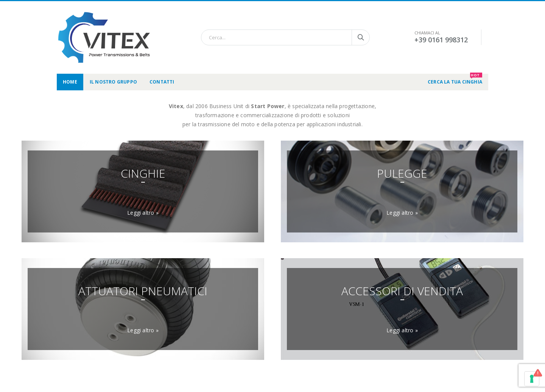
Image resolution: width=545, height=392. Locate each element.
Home (70, 82)
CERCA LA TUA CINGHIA (455, 79)
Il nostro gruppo (113, 82)
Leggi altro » (143, 213)
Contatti (162, 82)
